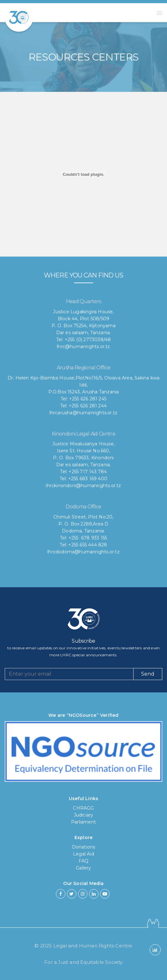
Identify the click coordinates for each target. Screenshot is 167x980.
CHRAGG (83, 808)
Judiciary (84, 815)
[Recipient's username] (69, 674)
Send (148, 674)
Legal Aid (83, 854)
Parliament (83, 822)
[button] (159, 13)
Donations (84, 847)
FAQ (84, 861)
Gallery (83, 868)
